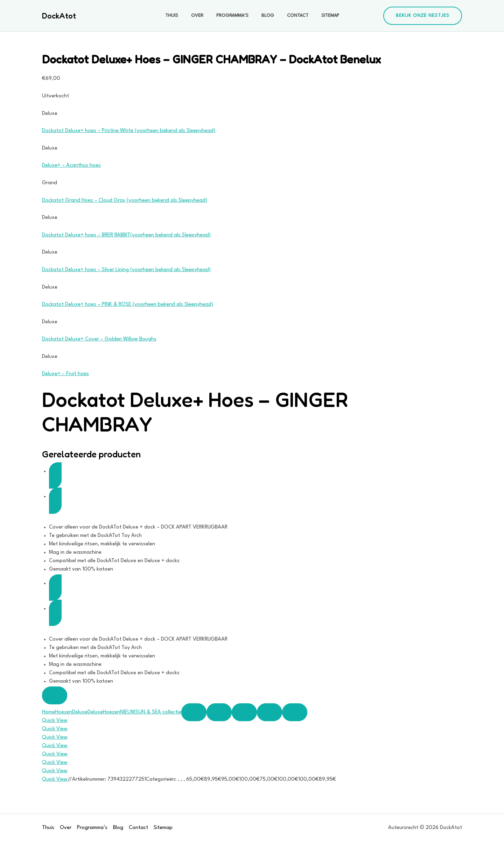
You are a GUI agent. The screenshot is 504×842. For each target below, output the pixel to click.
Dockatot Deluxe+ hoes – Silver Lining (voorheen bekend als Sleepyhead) (126, 270)
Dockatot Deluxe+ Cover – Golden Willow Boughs (99, 339)
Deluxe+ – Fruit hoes (65, 374)
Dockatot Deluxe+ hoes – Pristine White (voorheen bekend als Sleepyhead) (129, 131)
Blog (266, 16)
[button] (423, 16)
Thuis (179, 16)
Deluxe (80, 712)
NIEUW (128, 712)
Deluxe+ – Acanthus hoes (71, 165)
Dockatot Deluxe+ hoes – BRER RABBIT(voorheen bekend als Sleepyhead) (126, 235)
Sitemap (322, 16)
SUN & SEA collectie (158, 712)
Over (202, 16)
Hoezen (64, 712)
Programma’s (234, 16)
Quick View (55, 721)
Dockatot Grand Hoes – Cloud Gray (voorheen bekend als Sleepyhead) (125, 201)
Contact (293, 16)
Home (48, 712)
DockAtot (59, 16)
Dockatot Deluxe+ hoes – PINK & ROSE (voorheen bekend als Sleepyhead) (128, 305)
